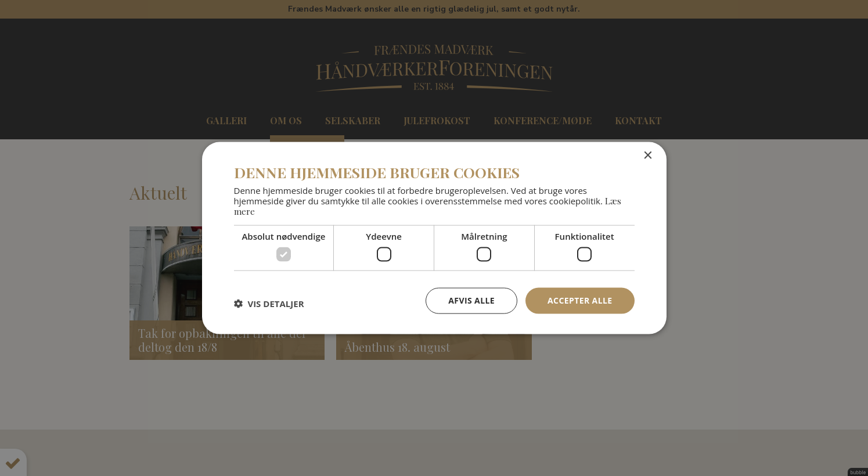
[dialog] (434, 238)
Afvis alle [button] (471, 300)
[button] (269, 304)
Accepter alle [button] (580, 300)
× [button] (648, 156)
